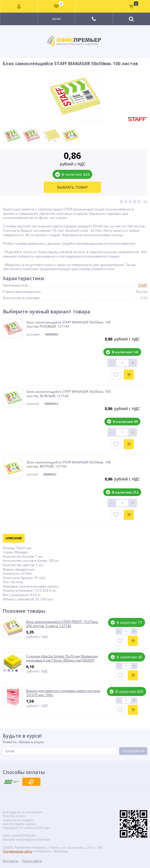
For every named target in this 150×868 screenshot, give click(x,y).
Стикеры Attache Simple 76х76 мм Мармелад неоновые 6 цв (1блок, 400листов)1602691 (62, 658)
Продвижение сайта (17, 851)
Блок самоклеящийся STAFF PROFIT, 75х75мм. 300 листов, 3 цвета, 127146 (62, 624)
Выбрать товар (72, 187)
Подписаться (133, 751)
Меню (56, 19)
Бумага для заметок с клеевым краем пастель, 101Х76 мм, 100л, (63, 693)
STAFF (143, 285)
